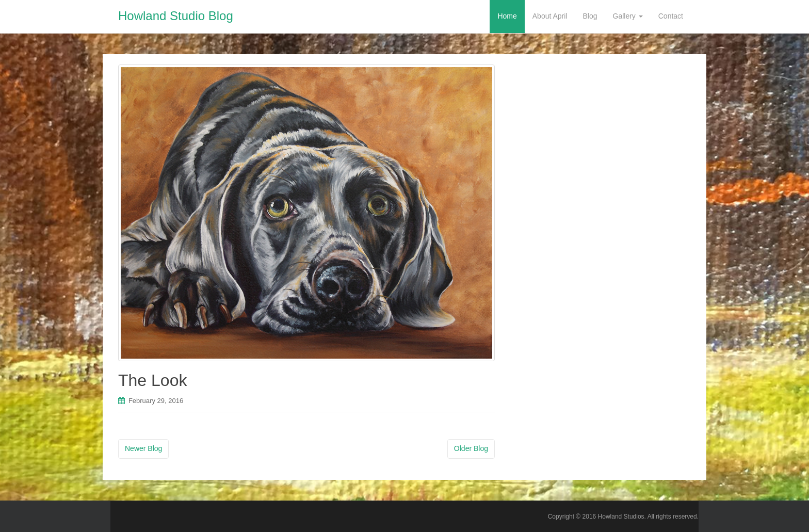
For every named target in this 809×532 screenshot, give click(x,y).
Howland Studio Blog (176, 16)
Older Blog (471, 448)
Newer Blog (143, 448)
